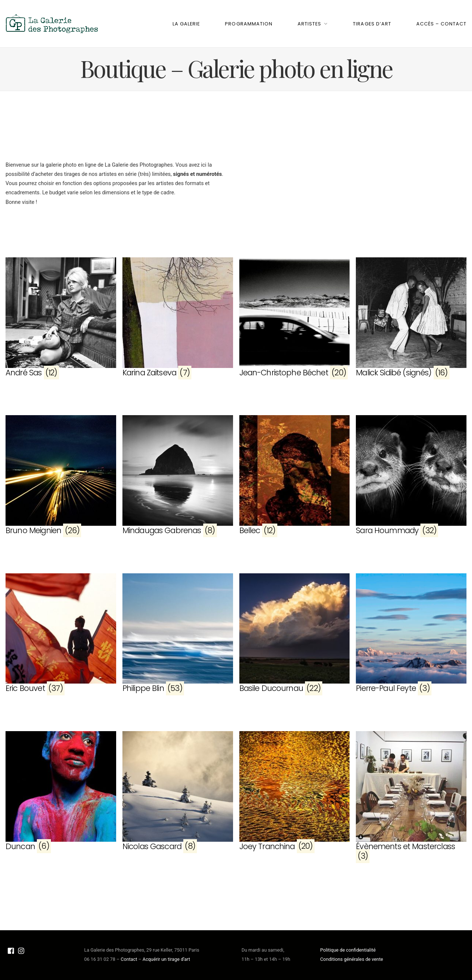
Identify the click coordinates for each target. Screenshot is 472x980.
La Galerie (186, 24)
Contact (129, 959)
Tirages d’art (372, 24)
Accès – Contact (441, 24)
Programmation (249, 24)
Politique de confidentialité (348, 950)
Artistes (309, 24)
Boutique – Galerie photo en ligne (236, 68)
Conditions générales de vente (352, 959)
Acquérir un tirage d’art (166, 959)
